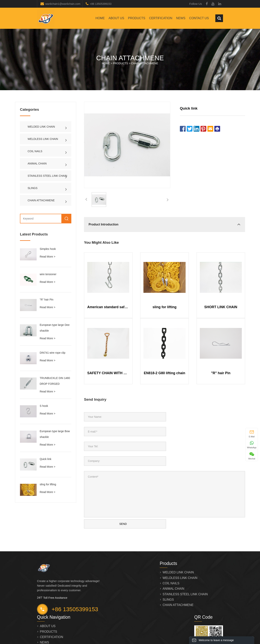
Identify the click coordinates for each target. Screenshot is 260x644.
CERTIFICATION (161, 18)
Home (100, 18)
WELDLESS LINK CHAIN (43, 139)
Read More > (47, 257)
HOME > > (130, 63)
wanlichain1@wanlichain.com (63, 4)
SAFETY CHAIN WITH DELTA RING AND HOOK (108, 373)
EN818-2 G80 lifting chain (165, 373)
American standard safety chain (108, 307)
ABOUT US (116, 18)
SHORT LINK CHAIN (221, 307)
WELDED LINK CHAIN (41, 127)
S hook (44, 406)
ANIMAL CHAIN (37, 163)
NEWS (181, 18)
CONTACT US (199, 18)
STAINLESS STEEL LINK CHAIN (47, 176)
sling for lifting (48, 484)
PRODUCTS (137, 18)
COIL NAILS (35, 151)
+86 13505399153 (101, 4)
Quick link (46, 459)
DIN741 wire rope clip (53, 353)
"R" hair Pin (46, 300)
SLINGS (32, 188)
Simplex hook (48, 249)
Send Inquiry (95, 399)
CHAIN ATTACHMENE (145, 63)
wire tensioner (48, 274)
